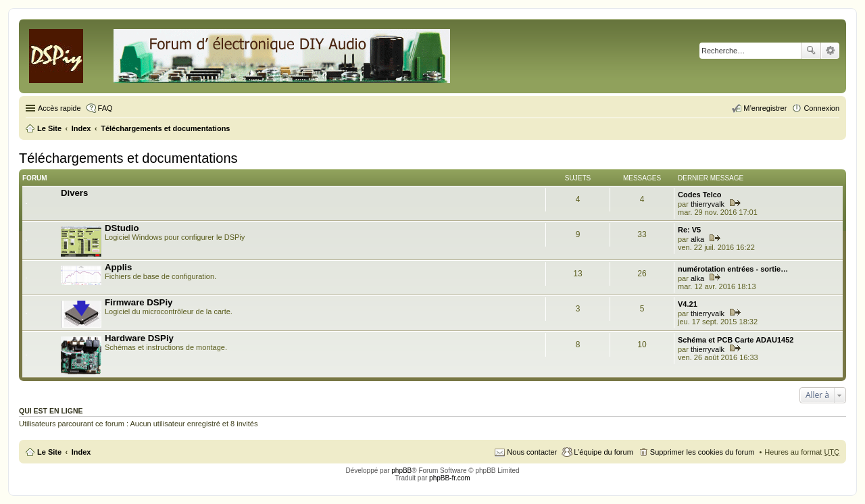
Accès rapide (59, 108)
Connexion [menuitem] (821, 108)
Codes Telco (700, 195)
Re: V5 (689, 230)
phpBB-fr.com (450, 478)
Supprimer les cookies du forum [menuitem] (702, 452)
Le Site (49, 452)
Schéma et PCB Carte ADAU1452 (736, 340)
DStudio (122, 228)
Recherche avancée (830, 51)
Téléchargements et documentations (128, 158)
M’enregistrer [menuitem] (765, 108)
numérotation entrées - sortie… (733, 269)
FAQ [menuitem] (105, 108)
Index (81, 452)
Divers (74, 193)
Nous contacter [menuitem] (532, 452)
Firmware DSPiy (139, 302)
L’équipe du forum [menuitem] (603, 452)
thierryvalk (708, 204)
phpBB (401, 471)
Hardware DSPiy (139, 338)
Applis (118, 267)
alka (697, 239)
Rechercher (811, 51)
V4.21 (688, 304)
